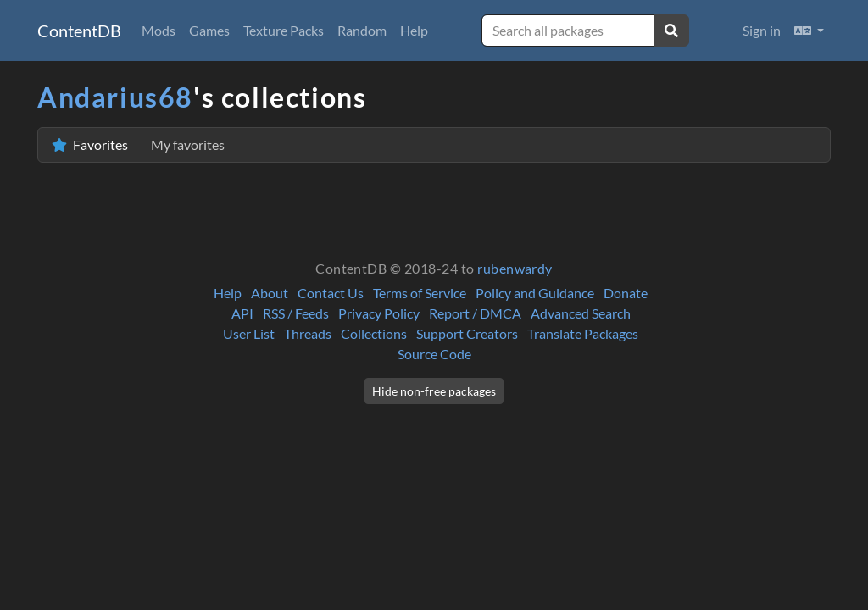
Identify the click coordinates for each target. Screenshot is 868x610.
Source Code (434, 354)
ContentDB (79, 30)
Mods (159, 30)
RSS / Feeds (296, 313)
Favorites (138, 144)
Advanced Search (581, 313)
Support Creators (467, 333)
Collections (374, 333)
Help (414, 30)
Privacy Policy (379, 313)
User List (249, 333)
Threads (308, 333)
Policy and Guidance (535, 293)
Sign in (762, 30)
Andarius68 (115, 97)
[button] (809, 30)
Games (209, 30)
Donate (626, 293)
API (242, 313)
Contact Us (331, 293)
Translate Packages (583, 333)
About (270, 293)
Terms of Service (420, 293)
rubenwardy (515, 268)
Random (362, 30)
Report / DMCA (475, 313)
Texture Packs (284, 30)
